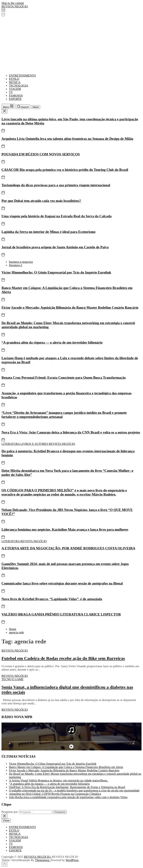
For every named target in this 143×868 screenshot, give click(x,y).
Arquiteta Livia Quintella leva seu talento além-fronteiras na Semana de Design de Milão (67, 139)
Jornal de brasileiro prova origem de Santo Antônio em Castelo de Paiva (55, 247)
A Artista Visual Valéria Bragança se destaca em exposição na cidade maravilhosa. (59, 780)
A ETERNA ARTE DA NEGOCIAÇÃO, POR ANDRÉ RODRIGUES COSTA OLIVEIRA (68, 548)
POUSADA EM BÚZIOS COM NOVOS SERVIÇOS (41, 154)
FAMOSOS (16, 96)
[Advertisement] (71, 45)
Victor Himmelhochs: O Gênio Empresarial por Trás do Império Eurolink (56, 272)
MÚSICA (15, 82)
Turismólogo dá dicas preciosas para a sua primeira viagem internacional (56, 185)
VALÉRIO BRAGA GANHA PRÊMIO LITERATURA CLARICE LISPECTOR (61, 614)
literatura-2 (16, 265)
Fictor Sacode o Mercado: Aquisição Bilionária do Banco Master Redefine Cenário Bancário (70, 308)
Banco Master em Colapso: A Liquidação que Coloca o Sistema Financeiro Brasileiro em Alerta (66, 767)
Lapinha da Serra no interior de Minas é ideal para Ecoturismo (49, 232)
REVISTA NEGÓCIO (15, 6)
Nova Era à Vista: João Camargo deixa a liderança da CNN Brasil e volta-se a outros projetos (71, 432)
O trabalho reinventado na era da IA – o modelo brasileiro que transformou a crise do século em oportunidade (74, 790)
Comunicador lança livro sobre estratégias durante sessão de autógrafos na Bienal (62, 583)
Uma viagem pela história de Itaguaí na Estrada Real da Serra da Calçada (57, 216)
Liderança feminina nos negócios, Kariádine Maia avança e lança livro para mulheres (65, 529)
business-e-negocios (21, 262)
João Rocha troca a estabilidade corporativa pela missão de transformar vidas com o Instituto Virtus (68, 797)
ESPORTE (15, 99)
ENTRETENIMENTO (22, 76)
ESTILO (14, 79)
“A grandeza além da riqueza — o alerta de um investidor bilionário (52, 342)
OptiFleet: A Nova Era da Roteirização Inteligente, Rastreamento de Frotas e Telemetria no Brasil (67, 787)
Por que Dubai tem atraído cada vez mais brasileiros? (42, 201)
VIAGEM (15, 89)
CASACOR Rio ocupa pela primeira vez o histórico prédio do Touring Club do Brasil (65, 170)
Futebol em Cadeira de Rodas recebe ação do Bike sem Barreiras (63, 658)
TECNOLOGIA (19, 86)
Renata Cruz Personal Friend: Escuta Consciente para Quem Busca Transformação (64, 378)
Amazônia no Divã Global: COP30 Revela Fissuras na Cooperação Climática (55, 794)
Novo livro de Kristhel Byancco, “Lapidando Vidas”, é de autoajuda (52, 599)
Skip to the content (13, 3)
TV (11, 92)
